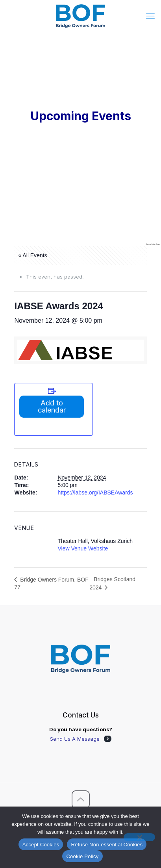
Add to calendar (52, 406)
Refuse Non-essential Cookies (107, 845)
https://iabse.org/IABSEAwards (95, 493)
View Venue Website (83, 548)
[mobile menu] (150, 16)
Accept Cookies (41, 845)
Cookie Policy (82, 856)
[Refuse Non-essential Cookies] (139, 837)
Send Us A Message (75, 739)
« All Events (32, 255)
